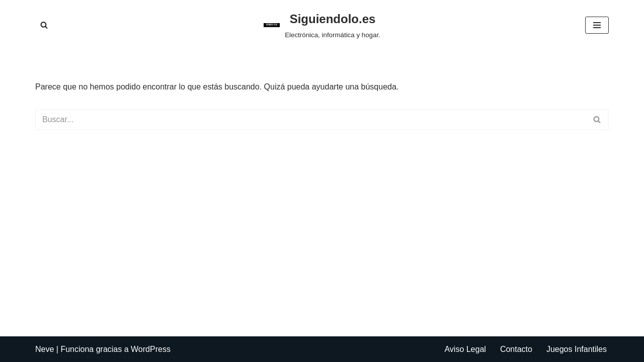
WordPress (151, 349)
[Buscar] (44, 25)
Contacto (516, 349)
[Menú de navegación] (597, 25)
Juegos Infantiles (577, 349)
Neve (45, 349)
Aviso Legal (465, 349)
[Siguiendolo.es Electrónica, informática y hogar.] (322, 25)
